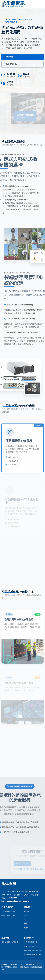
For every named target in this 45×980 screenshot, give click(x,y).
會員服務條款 (33, 967)
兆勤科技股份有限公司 (10, 942)
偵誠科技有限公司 (8, 916)
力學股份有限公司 (8, 911)
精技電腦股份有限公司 (32, 950)
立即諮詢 (9, 57)
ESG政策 (5, 967)
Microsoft (28, 911)
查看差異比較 (11, 64)
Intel (26, 924)
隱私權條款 (13, 967)
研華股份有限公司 (31, 946)
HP (25, 920)
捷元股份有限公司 (31, 942)
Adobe (27, 916)
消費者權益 (23, 967)
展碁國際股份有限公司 (32, 955)
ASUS (26, 928)
